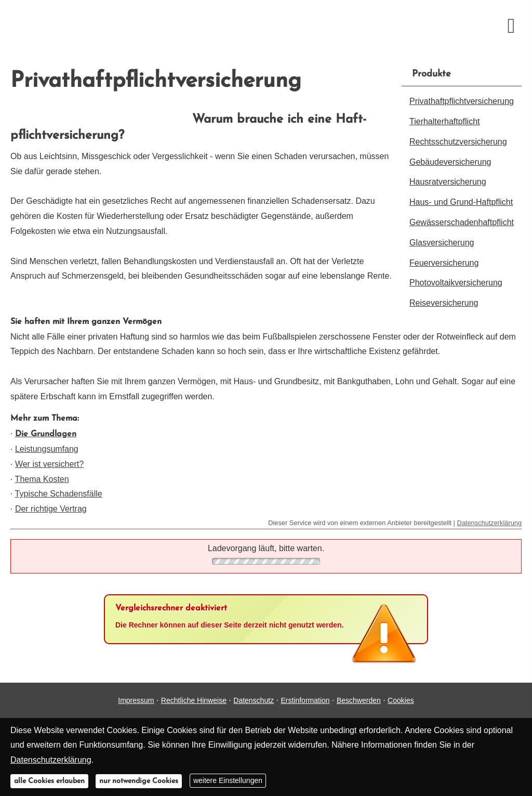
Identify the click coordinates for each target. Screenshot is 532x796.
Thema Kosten (42, 479)
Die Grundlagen (46, 434)
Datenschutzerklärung (489, 523)
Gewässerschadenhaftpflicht (462, 222)
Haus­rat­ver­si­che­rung (448, 182)
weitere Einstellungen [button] (228, 780)
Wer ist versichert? (49, 464)
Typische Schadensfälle (59, 494)
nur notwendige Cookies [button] (139, 781)
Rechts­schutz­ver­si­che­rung (458, 142)
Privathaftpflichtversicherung (462, 101)
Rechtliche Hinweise (194, 700)
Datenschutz (254, 700)
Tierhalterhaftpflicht (444, 121)
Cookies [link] (401, 700)
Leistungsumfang (47, 449)
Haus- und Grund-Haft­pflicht (461, 202)
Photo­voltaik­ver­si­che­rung (456, 283)
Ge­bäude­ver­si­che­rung (450, 162)
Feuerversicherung (444, 263)
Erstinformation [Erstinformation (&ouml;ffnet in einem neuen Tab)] (305, 700)
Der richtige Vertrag (51, 509)
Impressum (136, 700)
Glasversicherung (442, 243)
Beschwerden (359, 700)
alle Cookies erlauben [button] (49, 781)
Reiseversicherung (444, 303)
